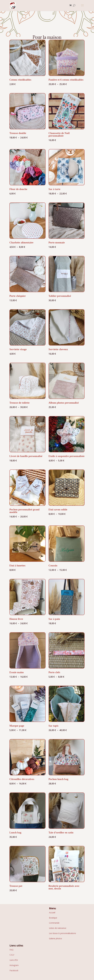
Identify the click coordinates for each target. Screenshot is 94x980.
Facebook (14, 970)
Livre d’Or (14, 960)
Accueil (52, 912)
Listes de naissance (58, 928)
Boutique (53, 918)
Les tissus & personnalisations (63, 933)
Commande (54, 923)
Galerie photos (56, 938)
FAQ (11, 950)
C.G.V (12, 955)
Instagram (14, 965)
